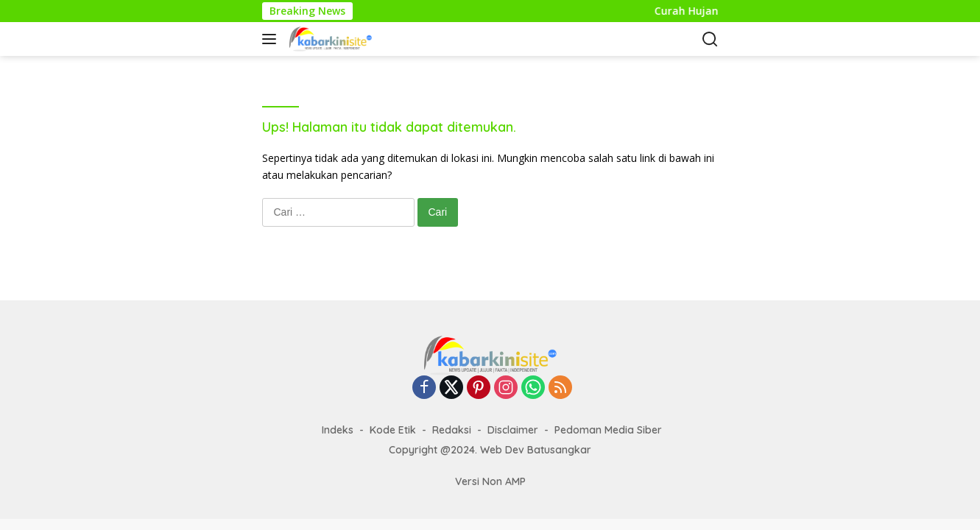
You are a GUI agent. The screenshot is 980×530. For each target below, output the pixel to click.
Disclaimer (513, 430)
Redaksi (452, 430)
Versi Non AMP (490, 481)
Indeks (338, 430)
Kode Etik (393, 430)
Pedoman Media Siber (608, 430)
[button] (272, 39)
